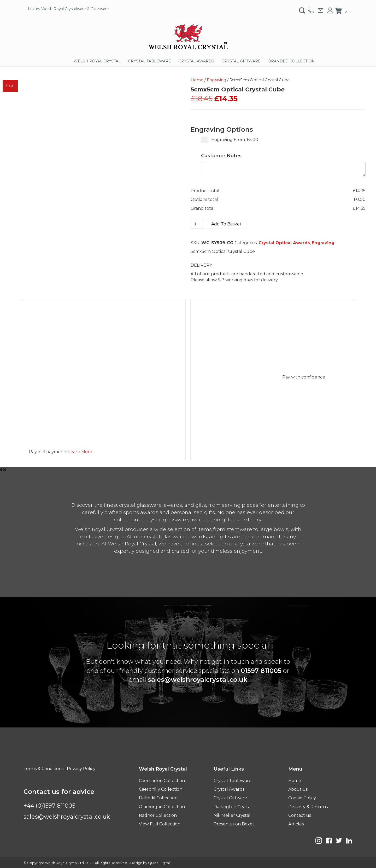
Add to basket (226, 224)
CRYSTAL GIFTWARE (241, 61)
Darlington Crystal (233, 807)
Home (197, 80)
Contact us (300, 815)
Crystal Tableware (233, 781)
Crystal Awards (229, 789)
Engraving (216, 80)
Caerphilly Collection (161, 789)
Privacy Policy (81, 769)
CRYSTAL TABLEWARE (150, 61)
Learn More (80, 452)
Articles (296, 824)
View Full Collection (160, 824)
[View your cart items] (342, 11)
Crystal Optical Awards (284, 243)
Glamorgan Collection (162, 807)
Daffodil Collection (158, 798)
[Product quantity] (197, 224)
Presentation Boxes (234, 824)
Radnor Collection (158, 815)
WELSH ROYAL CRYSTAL (97, 61)
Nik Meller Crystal (232, 815)
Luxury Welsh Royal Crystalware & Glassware (68, 9)
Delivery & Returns (308, 807)
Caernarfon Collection (162, 781)
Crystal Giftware (230, 798)
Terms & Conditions (43, 769)
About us (298, 789)
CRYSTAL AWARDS (196, 61)
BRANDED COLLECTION (292, 61)
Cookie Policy (302, 798)
